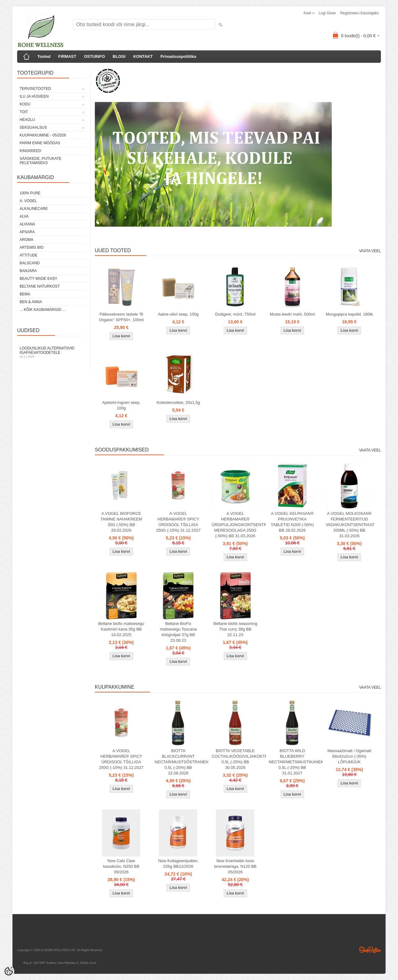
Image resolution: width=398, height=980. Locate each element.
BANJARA (28, 271)
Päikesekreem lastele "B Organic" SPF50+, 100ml (121, 317)
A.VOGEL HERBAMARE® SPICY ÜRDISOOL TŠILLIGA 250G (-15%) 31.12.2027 (178, 522)
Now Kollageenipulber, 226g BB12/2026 (178, 864)
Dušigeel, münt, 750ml (235, 314)
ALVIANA (27, 224)
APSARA (27, 232)
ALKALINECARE (34, 209)
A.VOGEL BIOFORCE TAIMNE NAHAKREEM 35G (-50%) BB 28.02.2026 (121, 522)
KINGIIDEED (30, 151)
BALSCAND (30, 263)
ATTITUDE (29, 255)
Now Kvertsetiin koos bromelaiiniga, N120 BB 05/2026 (235, 866)
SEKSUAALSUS (33, 127)
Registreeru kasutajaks (359, 13)
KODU (25, 104)
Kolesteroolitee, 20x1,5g (178, 402)
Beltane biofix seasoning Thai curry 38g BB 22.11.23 (235, 629)
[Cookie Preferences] (9, 971)
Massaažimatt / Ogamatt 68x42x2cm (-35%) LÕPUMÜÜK (349, 756)
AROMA (26, 240)
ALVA (24, 216)
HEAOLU (27, 120)
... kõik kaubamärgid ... (42, 310)
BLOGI (119, 56)
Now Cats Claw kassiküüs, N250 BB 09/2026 (121, 866)
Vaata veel (370, 251)
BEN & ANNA (31, 302)
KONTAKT (143, 56)
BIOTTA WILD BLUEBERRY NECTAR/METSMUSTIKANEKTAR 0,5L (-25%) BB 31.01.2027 (294, 762)
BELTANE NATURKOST (40, 286)
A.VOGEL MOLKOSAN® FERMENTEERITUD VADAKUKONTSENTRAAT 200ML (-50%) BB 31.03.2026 (350, 525)
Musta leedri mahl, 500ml (292, 314)
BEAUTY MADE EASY (38, 279)
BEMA (25, 294)
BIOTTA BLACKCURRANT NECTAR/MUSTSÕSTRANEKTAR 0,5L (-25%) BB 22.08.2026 (179, 762)
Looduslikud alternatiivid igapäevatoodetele (51, 352)
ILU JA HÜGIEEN (34, 96)
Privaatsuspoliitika (178, 56)
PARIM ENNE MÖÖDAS (40, 143)
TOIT (24, 112)
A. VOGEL (28, 201)
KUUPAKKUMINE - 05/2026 (43, 135)
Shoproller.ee (370, 950)
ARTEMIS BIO (32, 247)
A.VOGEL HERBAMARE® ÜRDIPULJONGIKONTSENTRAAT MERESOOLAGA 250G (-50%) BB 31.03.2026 (237, 525)
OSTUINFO (94, 56)
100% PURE (30, 193)
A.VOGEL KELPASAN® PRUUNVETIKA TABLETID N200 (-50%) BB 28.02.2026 (292, 522)
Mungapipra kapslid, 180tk (349, 314)
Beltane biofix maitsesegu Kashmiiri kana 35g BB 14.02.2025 (121, 629)
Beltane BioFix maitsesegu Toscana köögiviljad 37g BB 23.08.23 (178, 632)
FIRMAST (67, 56)
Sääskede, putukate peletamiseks (40, 161)
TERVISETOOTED (35, 89)
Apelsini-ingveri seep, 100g (121, 405)
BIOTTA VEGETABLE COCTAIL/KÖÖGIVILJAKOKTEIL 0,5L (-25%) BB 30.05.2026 (237, 759)
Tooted (44, 56)
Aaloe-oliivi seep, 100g (178, 314)
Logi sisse (327, 13)
